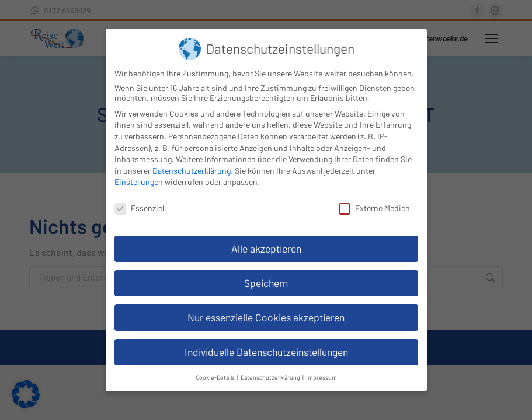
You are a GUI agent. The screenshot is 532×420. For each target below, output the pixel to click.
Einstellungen (139, 182)
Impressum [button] (321, 377)
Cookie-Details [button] (216, 377)
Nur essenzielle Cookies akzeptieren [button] (266, 317)
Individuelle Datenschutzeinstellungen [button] (266, 352)
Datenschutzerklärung (192, 171)
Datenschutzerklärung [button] (271, 377)
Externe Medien (374, 208)
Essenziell (140, 208)
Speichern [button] (266, 283)
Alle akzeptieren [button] (266, 249)
